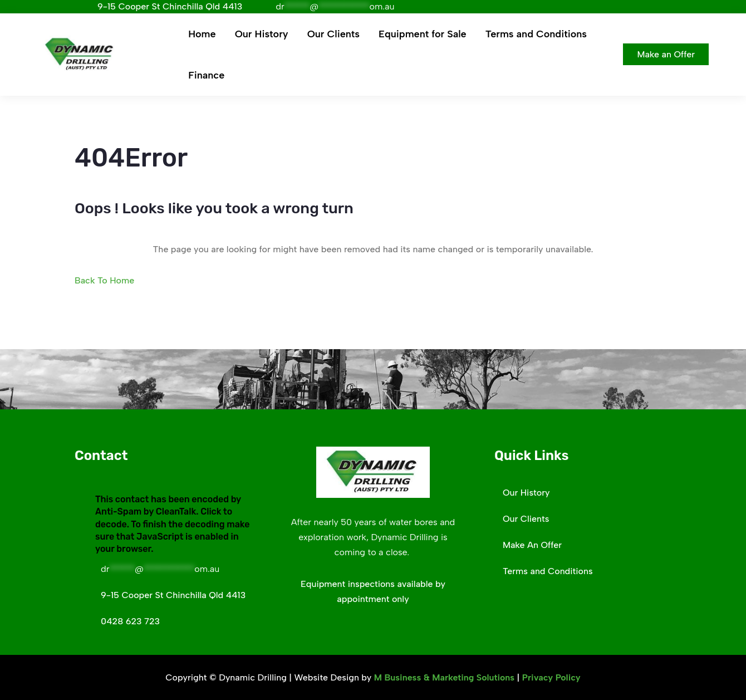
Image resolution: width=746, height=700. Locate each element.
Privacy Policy (551, 677)
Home (202, 34)
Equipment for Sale (423, 34)
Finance (206, 75)
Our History (262, 34)
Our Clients (333, 34)
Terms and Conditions (536, 34)
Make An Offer (532, 545)
